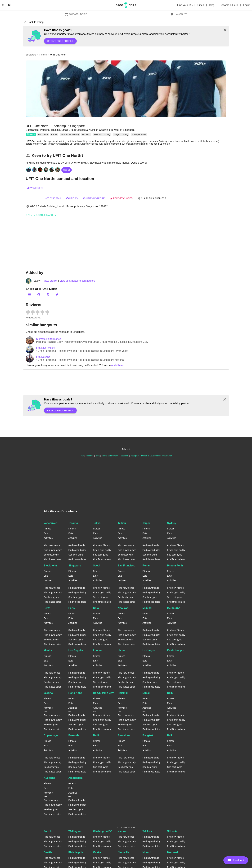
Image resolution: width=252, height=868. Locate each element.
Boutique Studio (139, 134)
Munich (147, 852)
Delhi (170, 693)
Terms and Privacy (110, 456)
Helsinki (123, 693)
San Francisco (127, 566)
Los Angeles (76, 650)
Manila (48, 650)
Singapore (75, 566)
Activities (48, 538)
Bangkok (148, 735)
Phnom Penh (175, 566)
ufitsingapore (94, 198)
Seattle (48, 852)
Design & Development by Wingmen (157, 456)
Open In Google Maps (42, 215)
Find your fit (185, 5)
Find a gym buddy (53, 550)
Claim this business (152, 198)
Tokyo (97, 523)
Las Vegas (149, 650)
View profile (50, 281)
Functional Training (70, 134)
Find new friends (52, 545)
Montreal (173, 852)
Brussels (74, 735)
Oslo (96, 608)
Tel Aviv (147, 831)
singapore (31, 55)
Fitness (31, 134)
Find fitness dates (53, 559)
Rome (146, 566)
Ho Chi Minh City (103, 693)
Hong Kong (75, 693)
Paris (72, 608)
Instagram (135, 456)
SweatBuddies (76, 14)
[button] (126, 89)
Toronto (73, 523)
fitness (43, 55)
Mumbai (147, 608)
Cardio (54, 134)
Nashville (123, 852)
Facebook (124, 456)
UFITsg (72, 198)
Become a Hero (229, 5)
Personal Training (102, 134)
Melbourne (174, 608)
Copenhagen (52, 735)
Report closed (121, 198)
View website (35, 188)
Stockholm (50, 566)
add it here (117, 365)
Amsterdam (76, 778)
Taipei (146, 523)
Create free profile (60, 41)
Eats (46, 533)
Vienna (122, 831)
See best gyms (51, 555)
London (98, 650)
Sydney (172, 523)
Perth (47, 608)
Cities (201, 5)
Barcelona (124, 735)
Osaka (97, 852)
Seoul (97, 566)
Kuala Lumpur (176, 650)
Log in (247, 5)
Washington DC (103, 831)
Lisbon (122, 650)
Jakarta (48, 693)
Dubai (146, 693)
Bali (169, 735)
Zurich (48, 831)
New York (124, 608)
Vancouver (50, 523)
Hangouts (179, 14)
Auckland (50, 778)
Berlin (97, 735)
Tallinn (122, 523)
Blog (212, 5)
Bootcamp (43, 134)
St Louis (172, 831)
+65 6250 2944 (53, 198)
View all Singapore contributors (77, 281)
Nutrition (86, 134)
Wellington (75, 831)
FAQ (82, 456)
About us (90, 456)
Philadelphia (76, 852)
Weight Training (121, 134)
